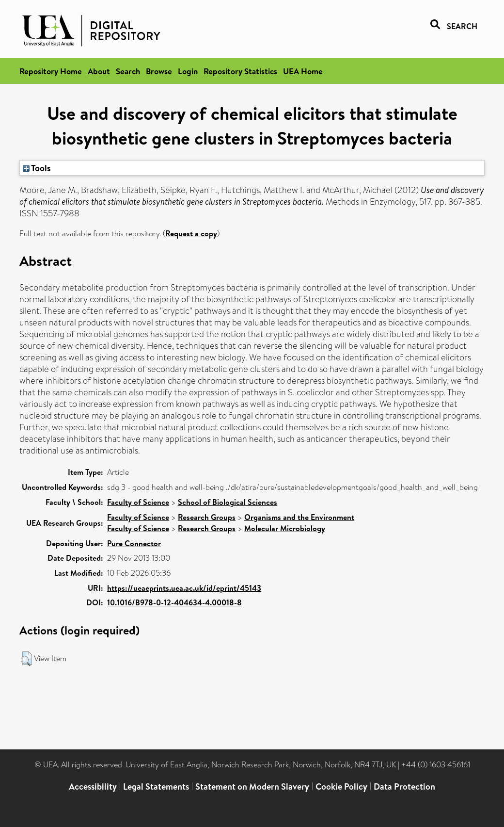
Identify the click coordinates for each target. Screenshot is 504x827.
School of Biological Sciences (228, 502)
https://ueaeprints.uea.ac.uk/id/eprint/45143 (184, 588)
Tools (37, 168)
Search (128, 71)
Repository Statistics (240, 71)
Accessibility (93, 786)
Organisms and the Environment (299, 517)
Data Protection (404, 786)
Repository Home (51, 71)
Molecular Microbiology (285, 528)
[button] (26, 659)
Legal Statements (156, 786)
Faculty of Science (138, 502)
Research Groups (207, 517)
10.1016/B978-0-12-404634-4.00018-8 (174, 602)
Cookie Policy (341, 786)
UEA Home (303, 71)
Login (188, 71)
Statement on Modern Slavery (252, 786)
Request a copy (191, 233)
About (99, 71)
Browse (159, 71)
